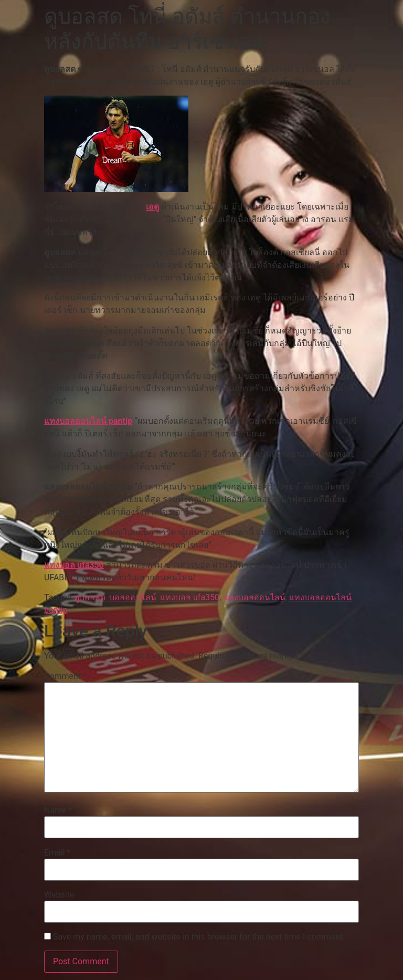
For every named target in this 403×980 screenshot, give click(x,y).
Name (58, 810)
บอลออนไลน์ (133, 597)
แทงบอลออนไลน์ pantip (88, 421)
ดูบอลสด (90, 597)
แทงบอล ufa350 (74, 565)
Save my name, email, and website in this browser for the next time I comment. (199, 937)
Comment (65, 676)
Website (59, 895)
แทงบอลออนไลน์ (254, 597)
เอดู (152, 207)
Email (57, 853)
